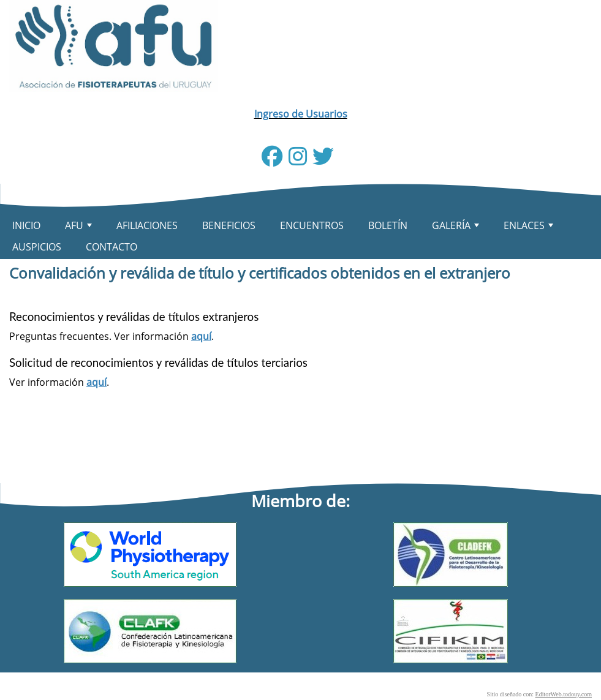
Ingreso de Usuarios (301, 114)
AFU (80, 228)
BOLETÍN (388, 225)
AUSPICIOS (37, 247)
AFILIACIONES (147, 225)
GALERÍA (457, 228)
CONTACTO (112, 247)
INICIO (26, 225)
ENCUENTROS (312, 225)
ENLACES (530, 228)
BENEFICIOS (229, 225)
